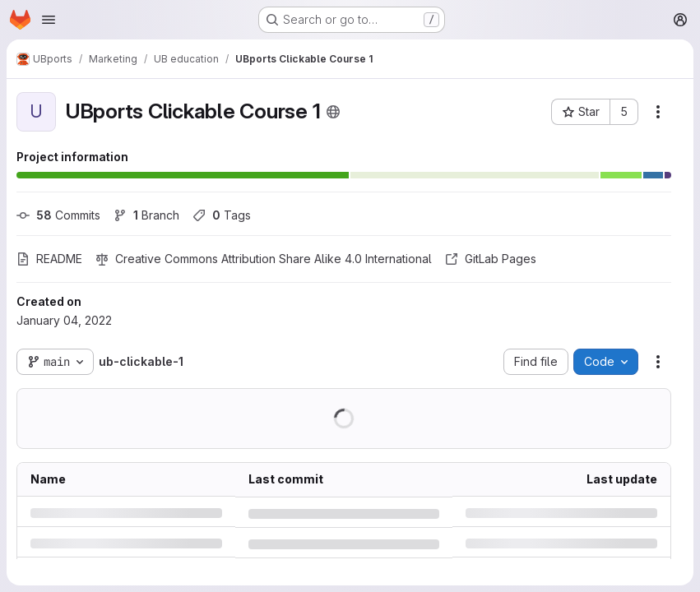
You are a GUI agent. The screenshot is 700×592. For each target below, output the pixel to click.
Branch (146, 215)
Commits (58, 215)
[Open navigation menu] (49, 20)
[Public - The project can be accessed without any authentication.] (333, 112)
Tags (222, 215)
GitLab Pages (491, 259)
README (49, 259)
